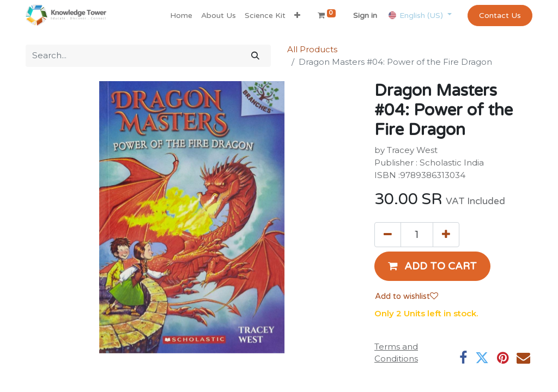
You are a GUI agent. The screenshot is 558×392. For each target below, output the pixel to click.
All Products (312, 49)
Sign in (365, 16)
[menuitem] (181, 16)
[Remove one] (388, 235)
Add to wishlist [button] (407, 296)
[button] (297, 16)
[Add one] (446, 235)
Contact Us (500, 16)
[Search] (255, 56)
